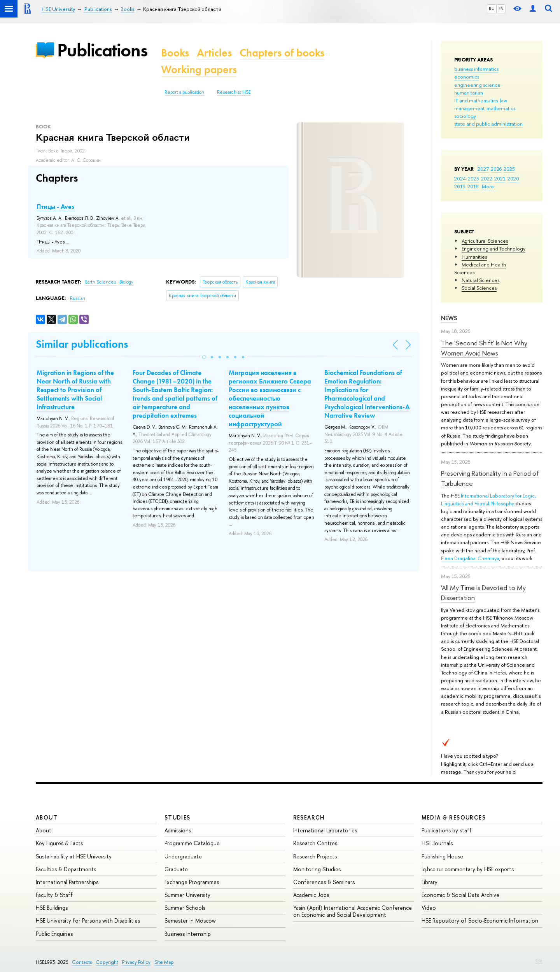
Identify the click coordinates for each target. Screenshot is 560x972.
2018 (473, 186)
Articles (214, 53)
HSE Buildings (52, 908)
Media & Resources (454, 817)
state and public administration (488, 124)
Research (309, 817)
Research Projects (315, 856)
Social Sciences (479, 288)
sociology (465, 116)
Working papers (199, 69)
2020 (513, 179)
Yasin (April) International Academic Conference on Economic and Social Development (353, 911)
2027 (483, 169)
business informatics (476, 69)
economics (467, 77)
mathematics (501, 108)
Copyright (107, 962)
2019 (460, 186)
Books (175, 53)
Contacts (82, 962)
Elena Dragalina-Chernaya (470, 558)
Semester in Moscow (190, 920)
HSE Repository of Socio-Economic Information (480, 920)
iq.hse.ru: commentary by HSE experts (468, 869)
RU (492, 9)
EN (501, 9)
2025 (509, 169)
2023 (473, 179)
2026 (496, 169)
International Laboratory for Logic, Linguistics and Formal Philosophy (488, 499)
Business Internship (188, 934)
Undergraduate (183, 856)
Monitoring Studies (317, 869)
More (488, 186)
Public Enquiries (54, 934)
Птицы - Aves (55, 207)
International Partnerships (67, 882)
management (469, 108)
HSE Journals (437, 843)
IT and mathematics (476, 100)
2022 (487, 179)
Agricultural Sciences (485, 241)
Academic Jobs (311, 895)
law (503, 100)
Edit (539, 961)
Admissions (178, 830)
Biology (126, 282)
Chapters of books (282, 53)
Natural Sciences (480, 280)
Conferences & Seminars (324, 882)
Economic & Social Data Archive (460, 895)
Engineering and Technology (493, 249)
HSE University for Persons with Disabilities (88, 920)
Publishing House (442, 856)
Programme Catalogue (192, 843)
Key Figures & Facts (59, 843)
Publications (102, 50)
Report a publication (184, 92)
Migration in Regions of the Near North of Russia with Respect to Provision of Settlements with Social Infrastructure (75, 390)
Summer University (187, 895)
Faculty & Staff (54, 895)
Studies (178, 817)
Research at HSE (234, 92)
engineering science (477, 85)
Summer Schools (185, 908)
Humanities (474, 257)
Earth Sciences (101, 282)
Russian (78, 298)
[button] (204, 357)
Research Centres (315, 843)
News (449, 318)
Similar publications (82, 344)
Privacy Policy (136, 962)
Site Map (164, 962)
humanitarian (469, 93)
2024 (460, 179)
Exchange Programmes (192, 882)
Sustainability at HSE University (74, 856)
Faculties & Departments (66, 869)
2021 (500, 179)
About (47, 817)
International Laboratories (325, 830)
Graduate (176, 869)
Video (429, 908)
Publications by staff (447, 830)
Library (430, 882)
